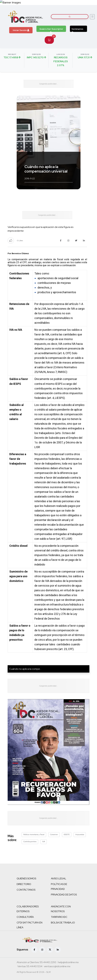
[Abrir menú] (92, 17)
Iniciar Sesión (21, 30)
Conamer (54, 834)
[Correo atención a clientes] (68, 963)
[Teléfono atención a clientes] (36, 963)
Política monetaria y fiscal (34, 834)
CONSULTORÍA (25, 917)
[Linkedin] (58, 950)
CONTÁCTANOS (26, 890)
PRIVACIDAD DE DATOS (64, 895)
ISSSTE (67, 834)
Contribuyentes (30, 842)
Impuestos (80, 834)
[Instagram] (42, 950)
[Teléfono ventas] (30, 967)
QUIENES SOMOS (26, 878)
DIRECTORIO (24, 884)
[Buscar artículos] (70, 17)
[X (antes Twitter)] (50, 950)
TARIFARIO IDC (59, 917)
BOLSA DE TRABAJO (63, 923)
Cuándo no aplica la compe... (25, 669)
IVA (44, 842)
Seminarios (77, 30)
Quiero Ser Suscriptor (51, 30)
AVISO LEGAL (59, 878)
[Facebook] (34, 950)
